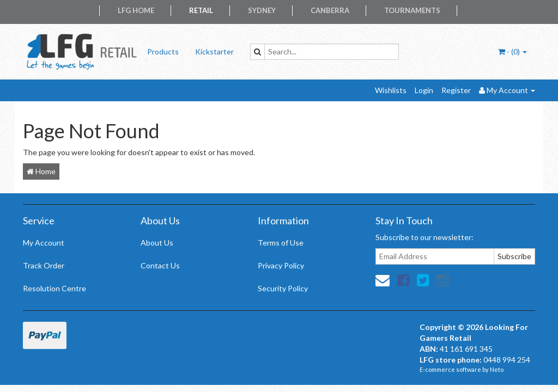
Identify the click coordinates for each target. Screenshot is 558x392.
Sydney (262, 10)
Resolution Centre (54, 288)
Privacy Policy (281, 265)
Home (41, 171)
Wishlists (391, 90)
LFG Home (136, 10)
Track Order (44, 265)
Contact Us (160, 265)
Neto (497, 369)
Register (456, 90)
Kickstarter (214, 51)
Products (163, 51)
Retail (201, 10)
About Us (157, 243)
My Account (44, 243)
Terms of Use (281, 243)
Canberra (330, 10)
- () (512, 51)
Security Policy (283, 288)
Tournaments (412, 10)
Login (424, 90)
